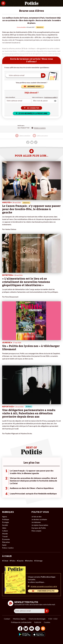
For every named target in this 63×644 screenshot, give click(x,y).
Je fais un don (36, 517)
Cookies (47, 622)
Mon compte (36, 531)
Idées (4, 528)
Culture (5, 531)
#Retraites (29, 561)
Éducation (6, 542)
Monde (5, 534)
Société (5, 525)
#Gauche (20, 561)
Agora (5, 517)
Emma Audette (21, 27)
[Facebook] (20, 629)
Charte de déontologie (37, 619)
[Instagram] (37, 629)
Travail (5, 536)
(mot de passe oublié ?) (51, 97)
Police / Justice (8, 548)
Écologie (5, 522)
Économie (6, 539)
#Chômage (38, 561)
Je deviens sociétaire (39, 519)
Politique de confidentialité (21, 622)
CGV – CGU (53, 619)
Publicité (38, 622)
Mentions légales (19, 619)
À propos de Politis (39, 528)
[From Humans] (43, 629)
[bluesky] (26, 629)
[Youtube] (32, 629)
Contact (7, 619)
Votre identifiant (10, 97)
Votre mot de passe (38, 97)
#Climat (5, 561)
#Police (13, 561)
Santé (4, 545)
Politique (6, 519)
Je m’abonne (36, 522)
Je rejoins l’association (40, 525)
